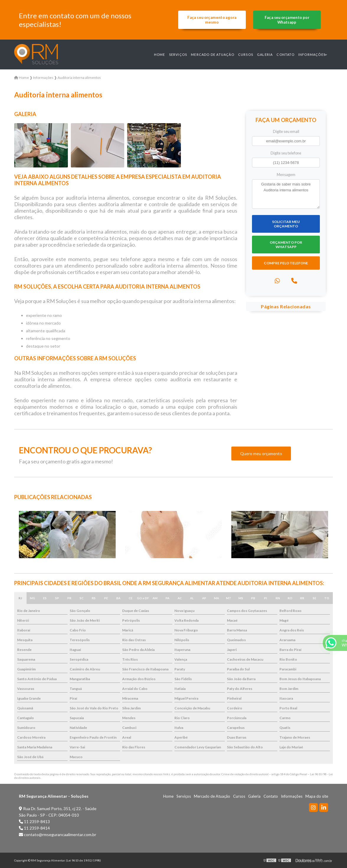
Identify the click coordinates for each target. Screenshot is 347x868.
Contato (285, 54)
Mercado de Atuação (213, 54)
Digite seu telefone (286, 153)
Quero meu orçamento (261, 453)
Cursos (246, 54)
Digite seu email (286, 131)
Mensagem (286, 175)
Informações (312, 54)
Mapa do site (317, 796)
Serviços (178, 54)
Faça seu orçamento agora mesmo (212, 20)
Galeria (265, 54)
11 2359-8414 (34, 828)
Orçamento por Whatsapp (286, 245)
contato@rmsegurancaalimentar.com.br (58, 834)
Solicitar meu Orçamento (286, 224)
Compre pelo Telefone (286, 263)
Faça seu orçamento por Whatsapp (287, 20)
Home (160, 54)
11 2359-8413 (34, 821)
